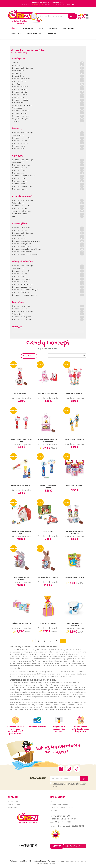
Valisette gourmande (21, 623)
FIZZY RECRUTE (75, 846)
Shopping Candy (48, 623)
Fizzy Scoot (48, 531)
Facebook (61, 769)
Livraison (53, 810)
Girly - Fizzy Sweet (75, 485)
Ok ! (72, 16)
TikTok (77, 769)
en (87, 18)
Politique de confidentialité (20, 861)
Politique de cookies (56, 861)
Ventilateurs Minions (75, 439)
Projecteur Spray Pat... (21, 485)
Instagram (69, 769)
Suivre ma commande (59, 805)
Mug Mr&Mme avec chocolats (75, 532)
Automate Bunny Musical (21, 578)
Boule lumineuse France (48, 486)
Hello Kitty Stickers (75, 393)
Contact (57, 846)
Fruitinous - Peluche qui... (21, 532)
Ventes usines (14, 808)
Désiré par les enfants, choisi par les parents (81, 729)
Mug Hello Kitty (21, 393)
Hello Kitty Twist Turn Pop (21, 440)
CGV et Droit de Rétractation (61, 808)
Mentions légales (39, 861)
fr (87, 15)
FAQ (52, 802)
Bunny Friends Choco (48, 577)
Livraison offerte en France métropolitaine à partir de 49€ (15, 730)
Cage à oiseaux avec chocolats (48, 440)
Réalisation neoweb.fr (51, 863)
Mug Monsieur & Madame (75, 624)
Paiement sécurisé (37, 727)
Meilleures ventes (15, 805)
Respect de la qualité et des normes (59, 729)
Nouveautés (13, 802)
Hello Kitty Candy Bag (48, 393)
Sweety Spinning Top (75, 577)
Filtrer (27, 356)
